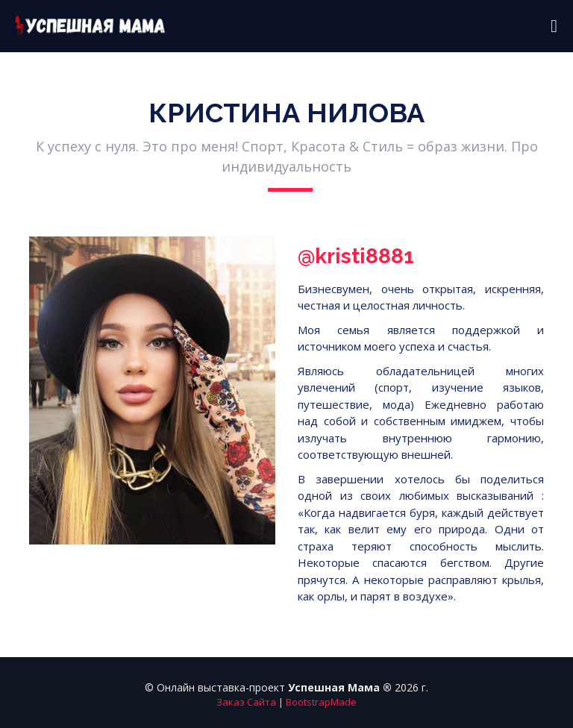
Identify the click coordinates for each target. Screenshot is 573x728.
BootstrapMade (321, 702)
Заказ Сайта (246, 702)
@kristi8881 (356, 256)
